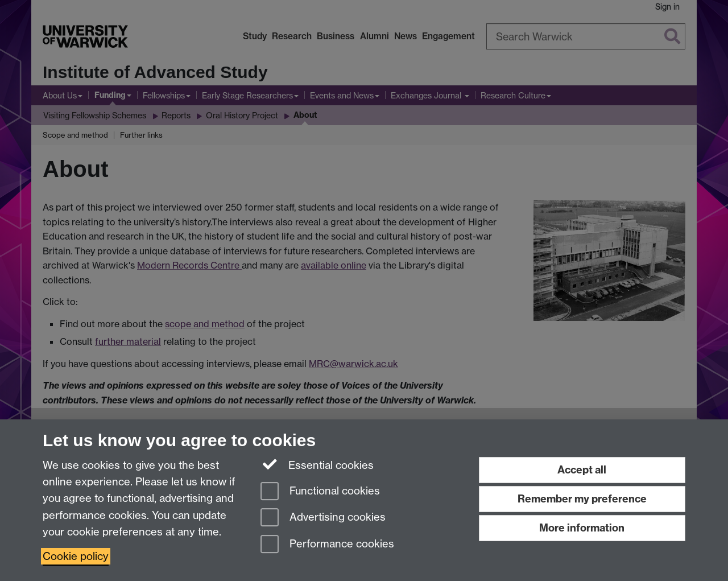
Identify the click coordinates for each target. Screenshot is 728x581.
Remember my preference (582, 499)
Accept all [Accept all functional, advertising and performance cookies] (582, 470)
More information (582, 528)
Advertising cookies (323, 518)
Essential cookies (317, 464)
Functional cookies (320, 492)
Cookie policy (76, 556)
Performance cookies (327, 545)
